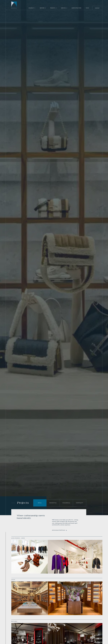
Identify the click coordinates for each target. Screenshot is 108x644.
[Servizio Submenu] (67, 8)
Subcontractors (76, 8)
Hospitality (80, 503)
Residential (53, 503)
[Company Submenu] (36, 8)
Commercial (66, 503)
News (87, 8)
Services (42, 8)
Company (31, 8)
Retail (40, 503)
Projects (53, 8)
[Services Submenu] (46, 8)
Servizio (63, 8)
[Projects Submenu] (57, 8)
